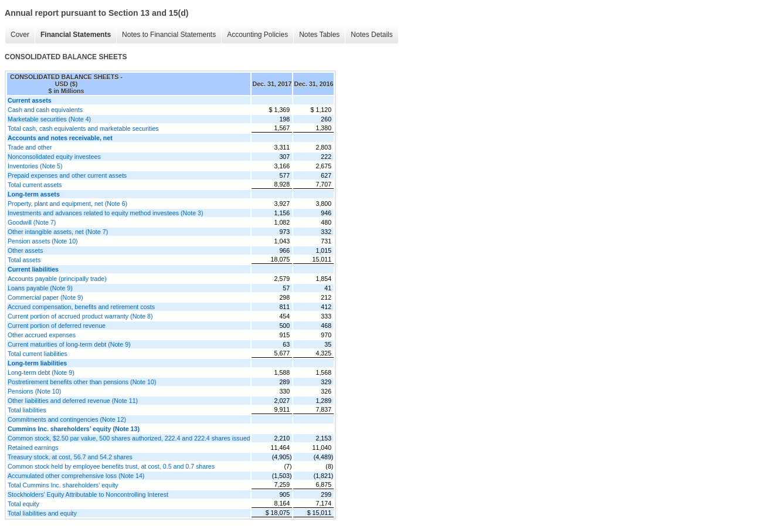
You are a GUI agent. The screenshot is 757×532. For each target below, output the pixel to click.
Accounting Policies (257, 35)
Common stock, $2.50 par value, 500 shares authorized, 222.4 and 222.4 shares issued (129, 438)
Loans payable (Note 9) (40, 288)
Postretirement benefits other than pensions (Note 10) (82, 382)
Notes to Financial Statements (169, 35)
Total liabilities (27, 410)
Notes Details (371, 35)
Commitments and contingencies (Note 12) (67, 419)
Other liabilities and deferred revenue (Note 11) (73, 401)
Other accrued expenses (42, 335)
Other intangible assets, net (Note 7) (58, 232)
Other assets (25, 250)
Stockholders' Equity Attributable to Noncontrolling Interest (88, 494)
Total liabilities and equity (42, 513)
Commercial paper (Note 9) (45, 297)
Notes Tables (319, 35)
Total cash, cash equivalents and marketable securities (83, 128)
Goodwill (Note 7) (32, 222)
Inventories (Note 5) (35, 166)
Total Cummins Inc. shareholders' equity (63, 485)
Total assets (24, 260)
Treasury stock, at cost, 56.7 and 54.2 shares (70, 457)
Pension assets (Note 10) (43, 241)
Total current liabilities (38, 354)
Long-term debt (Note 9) (41, 372)
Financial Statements (76, 35)
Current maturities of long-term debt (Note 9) (69, 344)
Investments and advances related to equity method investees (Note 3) (106, 213)
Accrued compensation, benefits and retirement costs (81, 307)
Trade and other (30, 147)
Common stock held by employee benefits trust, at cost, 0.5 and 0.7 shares (111, 466)
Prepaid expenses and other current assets (67, 175)
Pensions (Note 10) (34, 391)
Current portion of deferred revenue (57, 326)
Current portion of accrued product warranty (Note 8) (80, 316)
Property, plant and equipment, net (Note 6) (67, 204)
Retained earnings (33, 448)
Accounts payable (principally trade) (57, 279)
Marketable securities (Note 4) (49, 119)
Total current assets (35, 185)
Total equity (23, 504)
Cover (20, 35)
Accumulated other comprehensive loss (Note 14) (76, 476)
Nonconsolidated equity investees (54, 157)
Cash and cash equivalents (45, 110)
